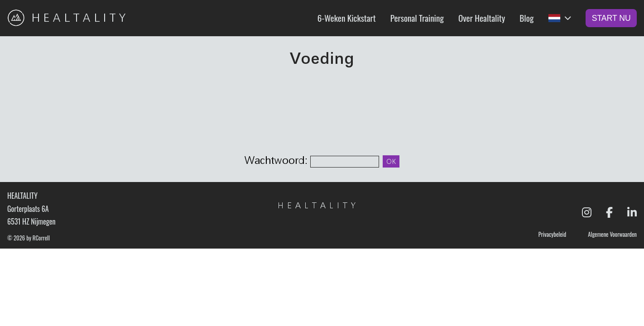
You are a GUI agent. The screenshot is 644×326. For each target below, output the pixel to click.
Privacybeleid (552, 235)
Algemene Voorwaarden (612, 235)
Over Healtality (482, 18)
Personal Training (417, 18)
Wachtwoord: (277, 161)
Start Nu (611, 18)
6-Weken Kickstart (347, 18)
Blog (526, 18)
